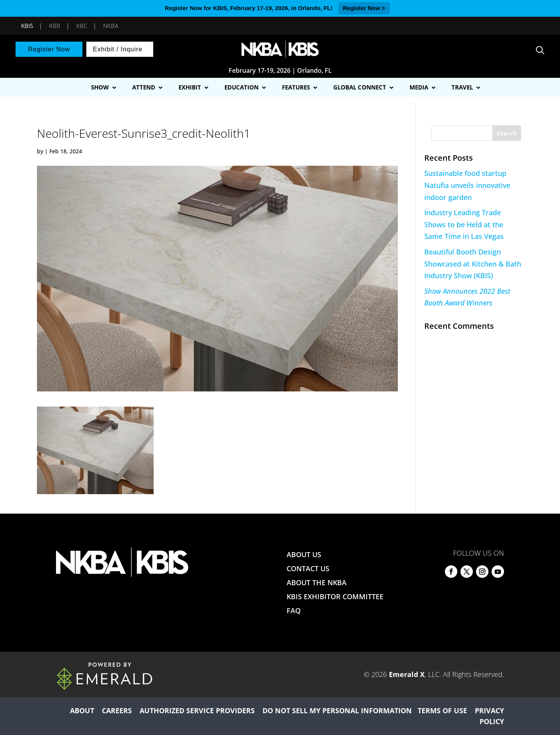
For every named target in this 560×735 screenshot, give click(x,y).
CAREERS (117, 710)
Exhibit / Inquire (118, 49)
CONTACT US (308, 568)
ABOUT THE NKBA (317, 582)
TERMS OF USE (442, 710)
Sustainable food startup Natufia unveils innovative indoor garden (467, 185)
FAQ (294, 610)
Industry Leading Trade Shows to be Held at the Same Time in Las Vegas (464, 224)
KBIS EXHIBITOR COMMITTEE (335, 596)
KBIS (27, 26)
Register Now (49, 49)
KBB (55, 26)
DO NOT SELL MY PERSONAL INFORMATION (337, 710)
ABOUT (82, 710)
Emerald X (407, 674)
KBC (82, 26)
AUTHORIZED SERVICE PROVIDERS (197, 710)
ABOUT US (304, 554)
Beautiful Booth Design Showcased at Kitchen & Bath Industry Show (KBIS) (473, 264)
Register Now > (364, 8)
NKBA (111, 26)
